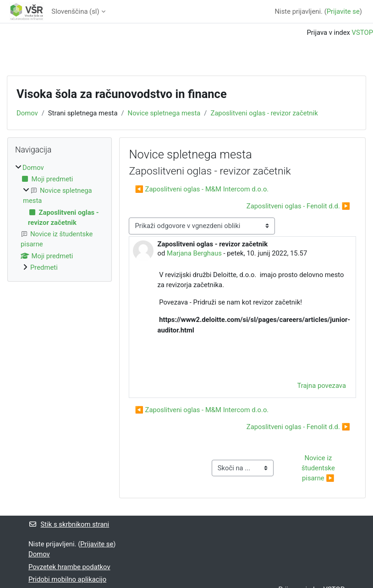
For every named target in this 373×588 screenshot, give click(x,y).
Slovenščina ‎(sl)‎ (75, 11)
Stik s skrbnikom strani (69, 524)
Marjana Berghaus (194, 253)
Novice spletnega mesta (164, 113)
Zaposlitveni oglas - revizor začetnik (264, 113)
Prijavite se (343, 11)
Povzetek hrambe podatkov (69, 567)
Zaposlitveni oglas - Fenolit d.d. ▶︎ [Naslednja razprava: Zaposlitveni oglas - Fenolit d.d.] (298, 206)
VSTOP (362, 33)
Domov (27, 113)
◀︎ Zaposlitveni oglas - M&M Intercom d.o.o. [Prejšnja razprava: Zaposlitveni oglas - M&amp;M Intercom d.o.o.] (202, 189)
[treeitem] (60, 218)
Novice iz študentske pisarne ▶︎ (319, 468)
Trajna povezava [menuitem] (321, 386)
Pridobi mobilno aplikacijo (67, 579)
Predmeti (44, 267)
